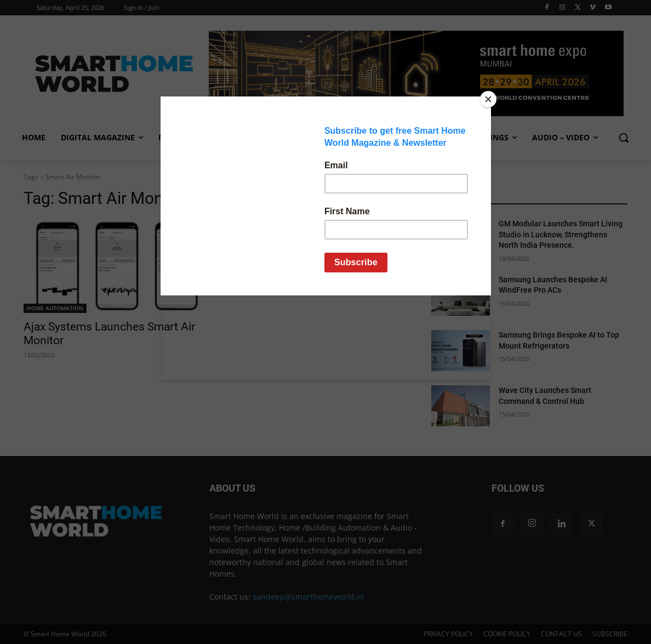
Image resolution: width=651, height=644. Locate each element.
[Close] (488, 99)
